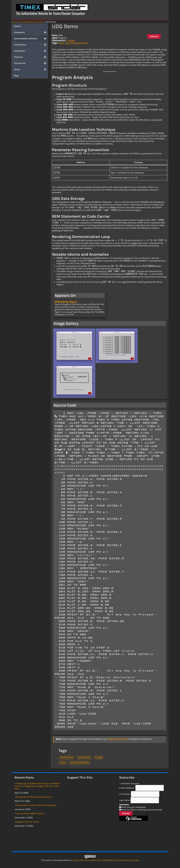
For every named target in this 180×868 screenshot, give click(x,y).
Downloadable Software (31, 39)
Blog (16, 75)
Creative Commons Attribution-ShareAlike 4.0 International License (105, 860)
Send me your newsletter (133, 807)
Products (31, 57)
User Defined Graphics (77, 43)
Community (31, 63)
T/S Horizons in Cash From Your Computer (36, 805)
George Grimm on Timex (27, 822)
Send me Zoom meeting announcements (142, 810)
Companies (31, 51)
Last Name (125, 800)
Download (154, 36)
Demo (61, 43)
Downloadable (84, 757)
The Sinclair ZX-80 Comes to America (33, 797)
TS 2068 (70, 40)
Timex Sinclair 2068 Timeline (30, 813)
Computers (31, 32)
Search (17, 26)
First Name (125, 794)
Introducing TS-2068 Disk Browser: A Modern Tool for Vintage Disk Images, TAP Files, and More (37, 786)
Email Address (127, 788)
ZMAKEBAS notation (118, 739)
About (31, 69)
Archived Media (66, 757)
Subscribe (126, 813)
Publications (31, 45)
